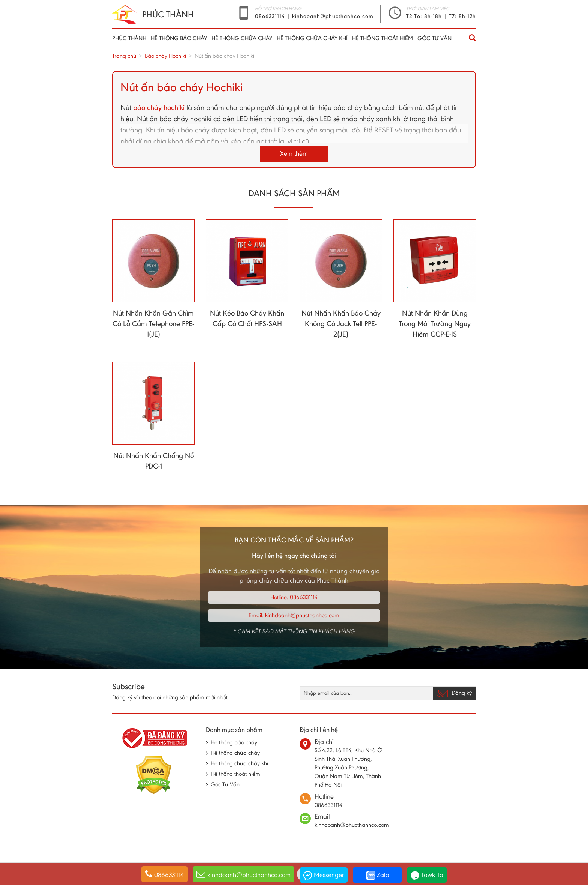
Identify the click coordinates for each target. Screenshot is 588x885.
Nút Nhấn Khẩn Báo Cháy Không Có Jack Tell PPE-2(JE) (341, 323)
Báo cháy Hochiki (165, 56)
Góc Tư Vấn (434, 38)
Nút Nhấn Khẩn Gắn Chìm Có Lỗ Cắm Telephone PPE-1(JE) (153, 323)
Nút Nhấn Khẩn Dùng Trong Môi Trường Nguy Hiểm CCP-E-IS (435, 323)
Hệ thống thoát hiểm (382, 38)
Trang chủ (124, 56)
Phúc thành (129, 38)
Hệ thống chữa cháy (242, 38)
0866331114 (271, 16)
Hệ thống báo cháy (179, 38)
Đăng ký (454, 693)
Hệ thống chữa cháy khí (312, 38)
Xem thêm (294, 153)
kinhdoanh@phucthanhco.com (333, 16)
